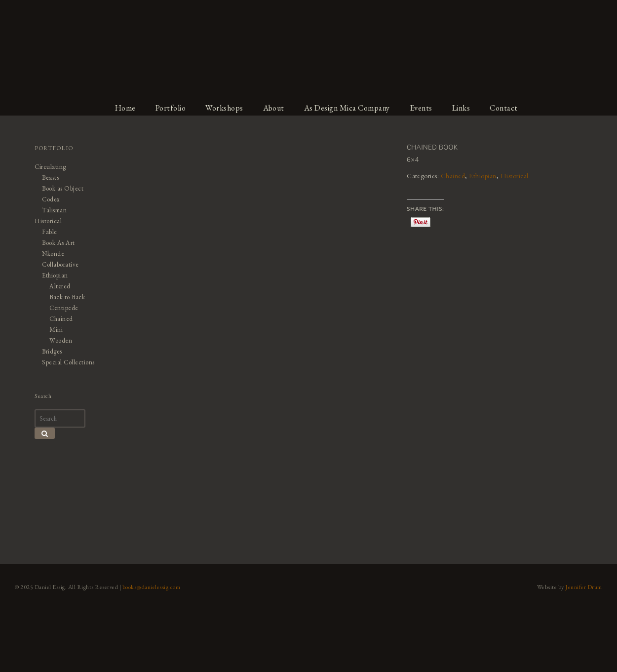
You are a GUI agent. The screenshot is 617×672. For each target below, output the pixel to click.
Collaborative (60, 264)
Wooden (61, 340)
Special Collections (68, 362)
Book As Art (58, 243)
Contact (504, 108)
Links (461, 108)
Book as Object (63, 188)
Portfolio (171, 108)
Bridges (52, 351)
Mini (56, 330)
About (274, 108)
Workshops (224, 108)
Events (421, 108)
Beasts (50, 178)
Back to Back (67, 297)
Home (125, 108)
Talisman (54, 210)
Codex (51, 199)
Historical (515, 176)
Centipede (64, 308)
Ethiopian (483, 176)
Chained (453, 176)
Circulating (50, 167)
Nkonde (53, 254)
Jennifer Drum (584, 587)
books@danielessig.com (152, 587)
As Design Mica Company (347, 108)
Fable (50, 232)
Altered (60, 286)
